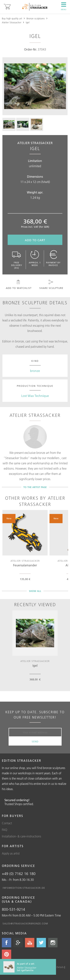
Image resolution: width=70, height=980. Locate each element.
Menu (64, 6)
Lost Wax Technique (35, 396)
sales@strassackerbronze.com (25, 923)
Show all (35, 591)
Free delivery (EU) (17, 260)
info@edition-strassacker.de (24, 888)
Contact (7, 823)
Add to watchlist (18, 285)
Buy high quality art (12, 18)
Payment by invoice (53, 258)
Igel (28, 22)
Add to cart (35, 240)
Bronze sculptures (36, 18)
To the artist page (35, 487)
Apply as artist (11, 853)
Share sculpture (51, 285)
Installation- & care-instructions (21, 836)
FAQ (5, 830)
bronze (35, 371)
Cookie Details (56, 967)
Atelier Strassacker (12, 22)
